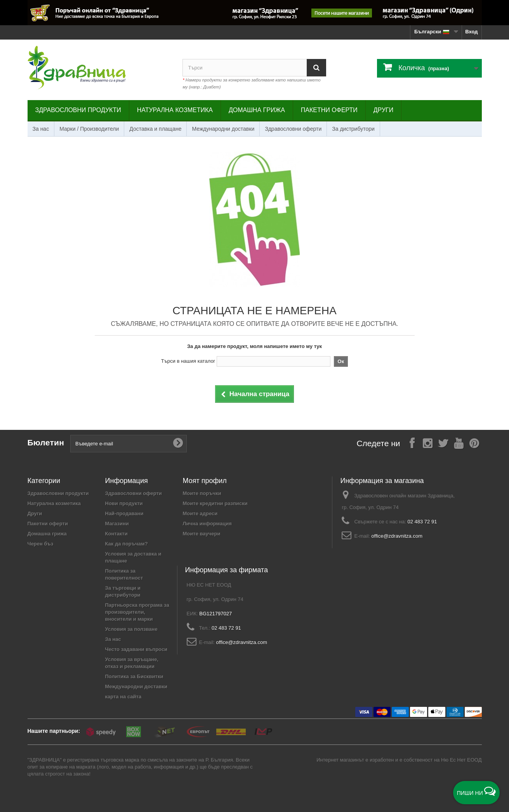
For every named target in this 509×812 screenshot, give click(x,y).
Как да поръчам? (127, 544)
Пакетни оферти (329, 110)
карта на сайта (123, 697)
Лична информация (207, 524)
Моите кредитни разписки (215, 503)
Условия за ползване (131, 629)
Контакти (116, 534)
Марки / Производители (89, 129)
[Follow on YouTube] (459, 443)
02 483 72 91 (422, 522)
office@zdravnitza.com (397, 536)
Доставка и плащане (155, 129)
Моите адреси (200, 513)
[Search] (316, 68)
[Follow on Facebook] (412, 443)
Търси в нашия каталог (188, 361)
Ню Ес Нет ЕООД (461, 760)
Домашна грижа (257, 110)
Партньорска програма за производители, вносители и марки (137, 612)
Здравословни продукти (78, 110)
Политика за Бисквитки (134, 676)
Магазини (117, 524)
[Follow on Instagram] (427, 443)
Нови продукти (124, 503)
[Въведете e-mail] (129, 444)
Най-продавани (124, 513)
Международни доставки (223, 129)
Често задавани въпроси (136, 649)
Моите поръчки (202, 493)
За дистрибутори (353, 129)
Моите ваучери (202, 534)
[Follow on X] (443, 443)
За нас (41, 129)
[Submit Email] (178, 443)
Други (383, 110)
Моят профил (205, 481)
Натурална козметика (175, 110)
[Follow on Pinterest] (474, 443)
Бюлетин (46, 442)
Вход (471, 32)
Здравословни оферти (293, 129)
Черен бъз (41, 544)
